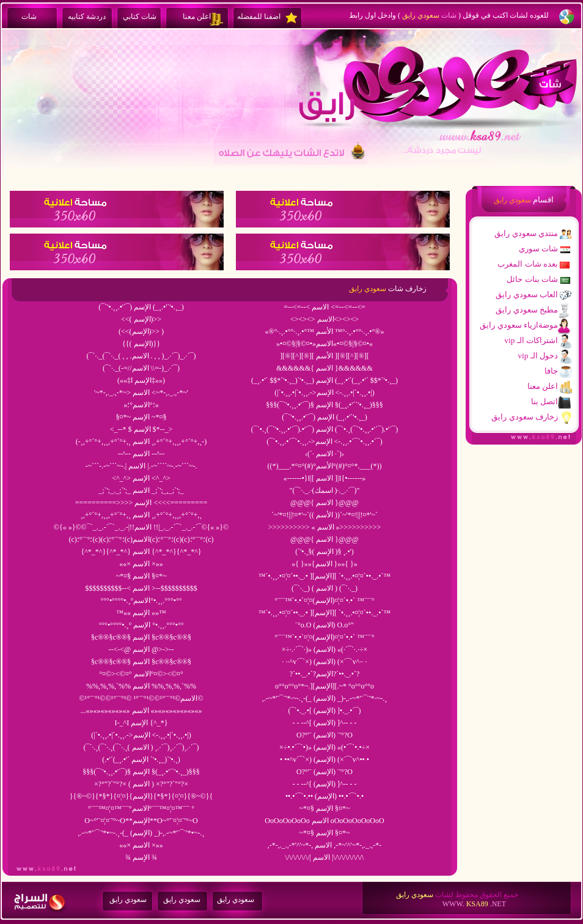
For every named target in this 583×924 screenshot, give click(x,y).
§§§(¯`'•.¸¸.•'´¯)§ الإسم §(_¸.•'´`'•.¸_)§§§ (324, 405)
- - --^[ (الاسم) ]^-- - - (324, 723)
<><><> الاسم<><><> (324, 319)
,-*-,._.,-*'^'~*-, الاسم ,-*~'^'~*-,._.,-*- (324, 845)
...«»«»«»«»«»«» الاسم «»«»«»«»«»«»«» (141, 711)
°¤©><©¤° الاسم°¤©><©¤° (141, 674)
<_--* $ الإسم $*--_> (141, 429)
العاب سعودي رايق (527, 294)
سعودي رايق (128, 900)
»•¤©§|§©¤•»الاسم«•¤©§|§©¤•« (324, 344)
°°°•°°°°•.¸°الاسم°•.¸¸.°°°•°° (141, 601)
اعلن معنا (543, 386)
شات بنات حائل (532, 279)
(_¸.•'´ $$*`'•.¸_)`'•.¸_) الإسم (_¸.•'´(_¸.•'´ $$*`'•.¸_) (324, 380)
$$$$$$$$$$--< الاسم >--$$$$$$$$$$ (141, 588)
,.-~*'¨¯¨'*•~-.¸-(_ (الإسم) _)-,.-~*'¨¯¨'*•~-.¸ (141, 833)
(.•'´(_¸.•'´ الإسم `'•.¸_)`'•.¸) (141, 760)
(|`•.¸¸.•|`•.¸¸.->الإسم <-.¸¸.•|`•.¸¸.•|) (324, 393)
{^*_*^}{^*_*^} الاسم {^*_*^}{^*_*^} (141, 552)
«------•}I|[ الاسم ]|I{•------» (325, 478)
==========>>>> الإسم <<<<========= (141, 503)
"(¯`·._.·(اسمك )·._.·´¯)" (325, 490)
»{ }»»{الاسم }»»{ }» (324, 564)
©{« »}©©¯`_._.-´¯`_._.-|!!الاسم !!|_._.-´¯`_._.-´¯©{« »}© (141, 527)
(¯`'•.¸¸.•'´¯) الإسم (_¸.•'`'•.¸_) (324, 417)
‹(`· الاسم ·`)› (324, 454)
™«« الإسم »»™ (141, 613)
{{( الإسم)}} (141, 344)
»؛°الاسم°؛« (141, 405)
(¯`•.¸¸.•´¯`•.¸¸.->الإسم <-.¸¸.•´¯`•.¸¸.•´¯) (324, 442)
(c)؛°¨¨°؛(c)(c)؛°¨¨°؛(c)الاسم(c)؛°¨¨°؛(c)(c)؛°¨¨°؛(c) (141, 539)
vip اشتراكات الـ (531, 340)
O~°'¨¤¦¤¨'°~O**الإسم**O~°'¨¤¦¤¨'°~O (141, 821)
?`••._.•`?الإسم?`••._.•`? (325, 674)
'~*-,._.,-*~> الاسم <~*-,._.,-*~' (141, 393)
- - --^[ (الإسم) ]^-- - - (324, 784)
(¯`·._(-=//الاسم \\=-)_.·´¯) (141, 368)
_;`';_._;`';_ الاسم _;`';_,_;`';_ (141, 490)
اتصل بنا (544, 401)
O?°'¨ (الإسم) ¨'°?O (324, 772)
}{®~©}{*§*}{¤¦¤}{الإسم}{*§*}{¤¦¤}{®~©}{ (141, 796)
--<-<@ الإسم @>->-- (141, 649)
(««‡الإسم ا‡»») (141, 380)
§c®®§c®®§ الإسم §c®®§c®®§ (141, 637)
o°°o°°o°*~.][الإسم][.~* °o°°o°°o (324, 686)
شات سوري (538, 249)
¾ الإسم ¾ (141, 857)
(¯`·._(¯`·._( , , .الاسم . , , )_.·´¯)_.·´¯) (141, 356)
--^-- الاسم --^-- (141, 454)
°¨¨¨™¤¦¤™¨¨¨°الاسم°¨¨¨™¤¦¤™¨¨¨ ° (141, 808)
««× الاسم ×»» (141, 564)
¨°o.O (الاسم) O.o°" (324, 625)
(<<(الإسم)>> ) (141, 331)
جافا (551, 371)
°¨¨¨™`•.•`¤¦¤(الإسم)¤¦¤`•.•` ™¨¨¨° (324, 601)
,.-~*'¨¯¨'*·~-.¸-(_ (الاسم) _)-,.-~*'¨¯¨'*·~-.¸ (325, 698)
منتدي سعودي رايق (526, 233)
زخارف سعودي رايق (525, 417)
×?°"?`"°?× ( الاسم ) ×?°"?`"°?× (141, 784)
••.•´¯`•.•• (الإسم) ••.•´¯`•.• (324, 796)
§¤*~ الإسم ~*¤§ (141, 417)
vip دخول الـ (538, 356)
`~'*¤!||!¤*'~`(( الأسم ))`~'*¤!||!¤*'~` (324, 515)
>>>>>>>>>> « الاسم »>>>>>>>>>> (324, 527)
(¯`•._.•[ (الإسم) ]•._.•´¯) (325, 711)
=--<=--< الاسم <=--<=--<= (324, 307)
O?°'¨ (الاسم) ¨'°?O (324, 735)
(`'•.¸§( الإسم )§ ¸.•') (324, 552)
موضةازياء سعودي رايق (519, 325)
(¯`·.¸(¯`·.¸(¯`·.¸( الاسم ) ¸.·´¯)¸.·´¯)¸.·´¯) (141, 747)
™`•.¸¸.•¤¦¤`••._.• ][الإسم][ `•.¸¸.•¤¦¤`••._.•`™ (324, 576)
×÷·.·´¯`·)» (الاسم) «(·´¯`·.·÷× (325, 649)
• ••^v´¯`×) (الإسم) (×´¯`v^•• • (324, 760)
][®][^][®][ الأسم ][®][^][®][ (324, 356)
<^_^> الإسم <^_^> (141, 478)
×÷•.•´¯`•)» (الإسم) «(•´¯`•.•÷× (324, 747)
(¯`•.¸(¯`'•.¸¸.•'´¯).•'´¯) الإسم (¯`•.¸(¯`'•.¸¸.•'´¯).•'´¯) (325, 429)
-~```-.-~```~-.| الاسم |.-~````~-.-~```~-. (141, 466)
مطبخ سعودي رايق (527, 310)
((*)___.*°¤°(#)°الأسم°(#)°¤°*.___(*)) (325, 466)
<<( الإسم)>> (141, 319)
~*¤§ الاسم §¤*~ (141, 576)
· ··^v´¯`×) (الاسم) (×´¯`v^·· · (325, 662)
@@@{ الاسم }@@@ (324, 503)
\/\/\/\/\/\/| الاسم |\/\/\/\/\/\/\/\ (325, 857)
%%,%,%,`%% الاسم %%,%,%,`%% (141, 686)
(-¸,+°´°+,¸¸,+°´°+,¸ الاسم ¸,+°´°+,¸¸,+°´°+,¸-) (141, 442)
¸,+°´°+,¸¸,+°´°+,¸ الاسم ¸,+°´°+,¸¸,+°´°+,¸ (141, 515)
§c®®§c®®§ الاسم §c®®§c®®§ (141, 662)
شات (449, 15)
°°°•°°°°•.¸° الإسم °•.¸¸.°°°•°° (141, 625)
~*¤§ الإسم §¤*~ (325, 808)
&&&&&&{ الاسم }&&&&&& (324, 368)
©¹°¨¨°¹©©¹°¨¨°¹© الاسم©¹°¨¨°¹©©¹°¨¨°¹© (141, 698)
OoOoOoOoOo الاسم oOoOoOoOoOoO (324, 821)
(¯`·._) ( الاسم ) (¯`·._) (324, 588)
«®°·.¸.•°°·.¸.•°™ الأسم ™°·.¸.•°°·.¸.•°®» (325, 331)
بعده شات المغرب (528, 264)
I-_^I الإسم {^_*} (141, 723)
